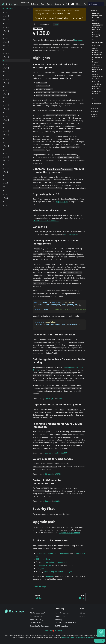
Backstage (78, 40)
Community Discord (44, 565)
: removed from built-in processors (97, 27)
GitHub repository (43, 559)
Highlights (94, 11)
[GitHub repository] (68, 4)
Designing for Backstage (39, 626)
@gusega (48, 501)
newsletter (49, 576)
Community (59, 4)
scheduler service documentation (46, 221)
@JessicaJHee (50, 399)
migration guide (62, 202)
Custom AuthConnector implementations (97, 102)
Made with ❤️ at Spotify (53, 631)
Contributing (60, 616)
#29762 (58, 474)
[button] (15, 9)
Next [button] (78, 4)
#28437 (64, 453)
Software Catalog (36, 619)
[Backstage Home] (16, 611)
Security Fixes (95, 108)
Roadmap (59, 572)
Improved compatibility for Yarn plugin (97, 77)
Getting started (36, 616)
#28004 (57, 501)
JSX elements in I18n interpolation (97, 60)
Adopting (58, 619)
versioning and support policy (57, 562)
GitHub (82, 613)
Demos (49, 4)
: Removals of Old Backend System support (97, 17)
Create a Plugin (36, 623)
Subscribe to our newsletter (65, 623)
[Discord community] (73, 4)
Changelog (40, 568)
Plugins (15, 4)
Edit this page (39, 587)
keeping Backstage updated (70, 533)
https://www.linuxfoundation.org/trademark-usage (78, 637)
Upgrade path (95, 111)
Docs (8, 4)
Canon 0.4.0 (96, 45)
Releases (35, 4)
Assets (82, 616)
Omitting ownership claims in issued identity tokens (97, 51)
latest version (71, 18)
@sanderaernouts (52, 453)
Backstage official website (46, 553)
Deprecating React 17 (96, 36)
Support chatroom (62, 613)
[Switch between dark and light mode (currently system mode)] (85, 4)
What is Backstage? (37, 613)
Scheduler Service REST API (97, 41)
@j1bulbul (49, 474)
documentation (63, 553)
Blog (42, 4)
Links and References (94, 115)
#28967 (60, 399)
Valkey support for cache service (97, 94)
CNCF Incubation (61, 626)
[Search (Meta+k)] (96, 4)
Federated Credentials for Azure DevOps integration (97, 85)
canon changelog (71, 234)
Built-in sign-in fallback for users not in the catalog (97, 68)
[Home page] (35, 24)
